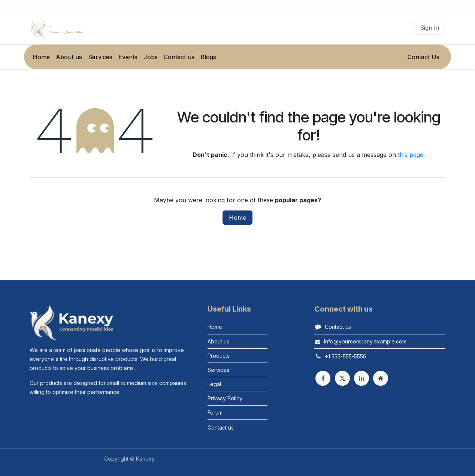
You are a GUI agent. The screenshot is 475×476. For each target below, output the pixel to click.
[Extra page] (381, 378)
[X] (411, 7)
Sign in (429, 28)
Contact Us (423, 57)
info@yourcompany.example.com (365, 341)
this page (411, 155)
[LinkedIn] (425, 7)
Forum (215, 413)
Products (219, 356)
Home (237, 218)
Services (218, 370)
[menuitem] (41, 57)
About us (218, 341)
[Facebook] (397, 7)
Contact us (338, 327)
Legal (214, 384)
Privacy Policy (225, 398)
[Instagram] (439, 7)
